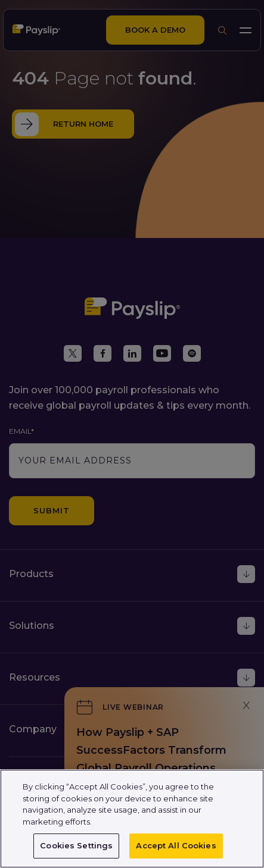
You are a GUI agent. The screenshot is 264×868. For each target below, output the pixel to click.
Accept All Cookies (176, 845)
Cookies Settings (76, 845)
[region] (132, 819)
